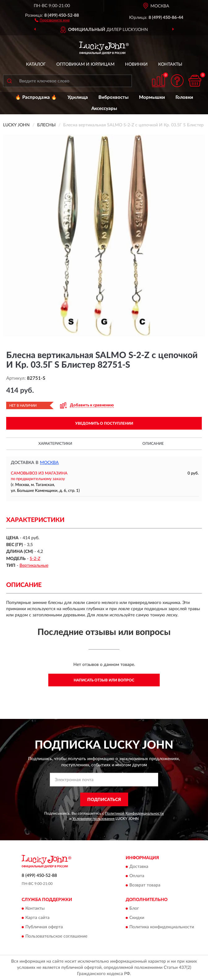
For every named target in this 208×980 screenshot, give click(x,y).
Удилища (78, 97)
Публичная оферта (44, 927)
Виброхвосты (113, 97)
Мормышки (152, 97)
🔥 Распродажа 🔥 (36, 97)
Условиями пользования (93, 819)
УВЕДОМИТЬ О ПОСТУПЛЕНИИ (104, 423)
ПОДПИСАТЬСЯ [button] (104, 800)
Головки (184, 97)
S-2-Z (35, 559)
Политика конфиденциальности (162, 927)
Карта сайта (37, 918)
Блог (134, 909)
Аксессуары (104, 109)
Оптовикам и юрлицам (85, 64)
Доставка (139, 867)
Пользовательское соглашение (56, 937)
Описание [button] (153, 444)
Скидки (137, 918)
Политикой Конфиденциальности (134, 813)
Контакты (170, 64)
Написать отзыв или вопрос (104, 680)
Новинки (136, 64)
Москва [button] (49, 463)
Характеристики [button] (55, 444)
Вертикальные (34, 566)
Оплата (137, 876)
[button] (52, 20)
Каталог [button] (36, 64)
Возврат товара (145, 885)
